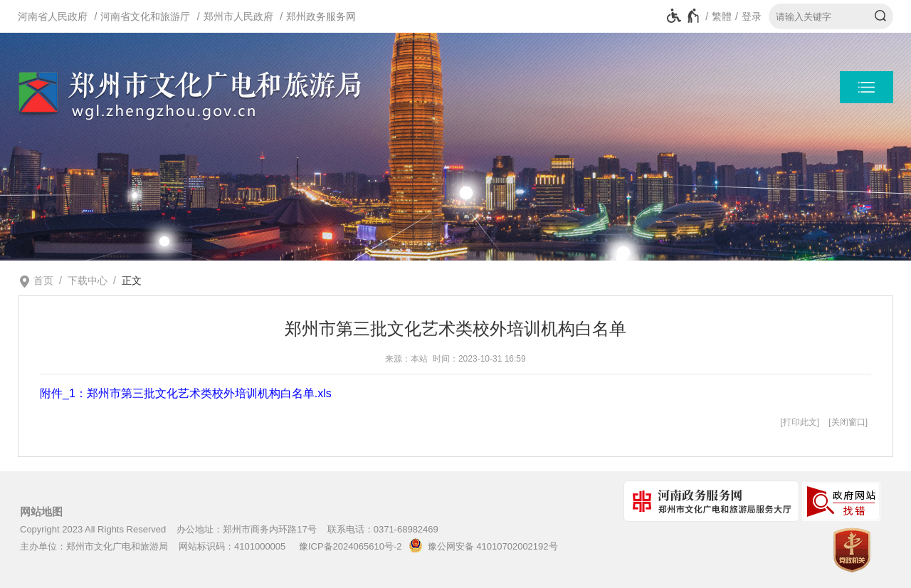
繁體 (722, 16)
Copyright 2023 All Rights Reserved (93, 529)
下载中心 (88, 280)
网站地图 (41, 512)
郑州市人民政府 (238, 16)
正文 (132, 280)
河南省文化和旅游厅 (145, 16)
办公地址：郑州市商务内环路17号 (246, 529)
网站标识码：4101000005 (232, 546)
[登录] (747, 16)
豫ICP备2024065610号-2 (351, 546)
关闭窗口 (848, 422)
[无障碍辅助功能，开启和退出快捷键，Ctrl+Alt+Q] (684, 16)
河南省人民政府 (53, 16)
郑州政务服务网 (321, 16)
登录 (752, 16)
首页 (43, 280)
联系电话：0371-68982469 (383, 529)
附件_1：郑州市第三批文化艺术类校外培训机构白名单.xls (186, 393)
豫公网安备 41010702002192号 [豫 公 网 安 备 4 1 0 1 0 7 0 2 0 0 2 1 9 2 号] (481, 545)
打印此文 (800, 422)
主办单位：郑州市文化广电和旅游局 (94, 546)
